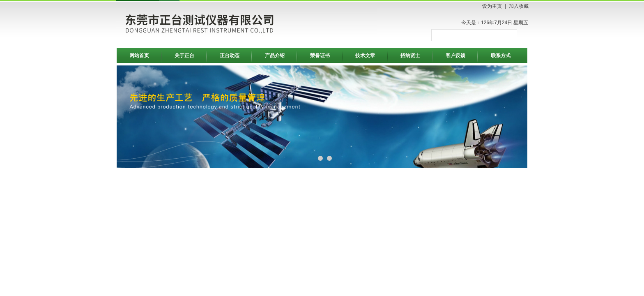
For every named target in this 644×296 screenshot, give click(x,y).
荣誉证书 (320, 55)
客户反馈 (455, 55)
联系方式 (501, 55)
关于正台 (184, 55)
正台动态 (230, 55)
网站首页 (139, 55)
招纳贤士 (410, 55)
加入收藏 (519, 6)
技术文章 (365, 55)
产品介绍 (275, 55)
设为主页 (492, 6)
